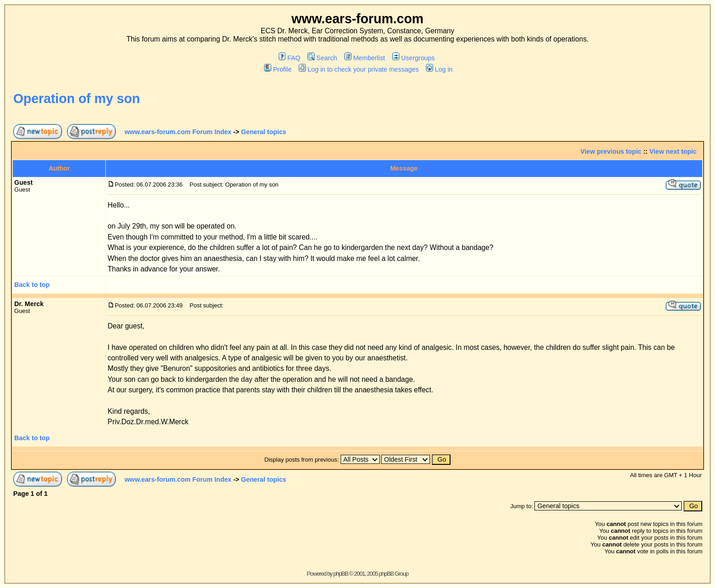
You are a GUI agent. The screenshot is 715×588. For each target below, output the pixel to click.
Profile (278, 69)
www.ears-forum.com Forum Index (178, 132)
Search (322, 58)
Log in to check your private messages (359, 69)
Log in (439, 69)
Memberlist (365, 58)
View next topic (673, 151)
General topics (264, 132)
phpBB (341, 574)
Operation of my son (77, 99)
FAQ (290, 58)
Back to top (32, 285)
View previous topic (611, 151)
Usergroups (413, 58)
